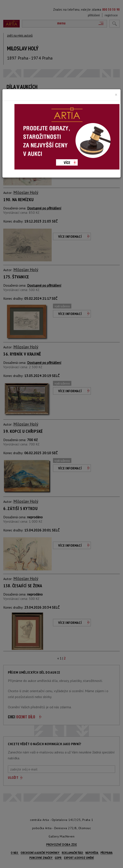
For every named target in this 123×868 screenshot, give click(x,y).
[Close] (116, 95)
